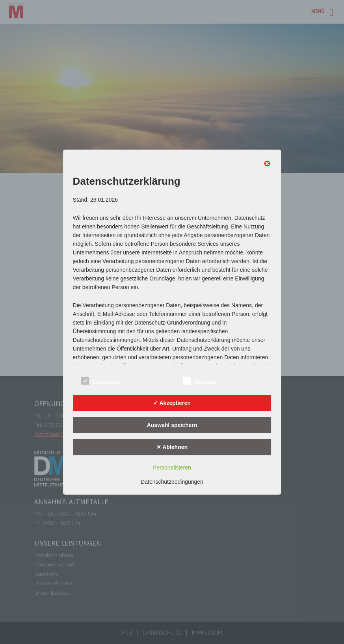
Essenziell (100, 381)
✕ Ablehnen (172, 447)
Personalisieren (172, 468)
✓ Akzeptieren (172, 403)
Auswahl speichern (172, 425)
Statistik (199, 381)
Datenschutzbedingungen (172, 482)
